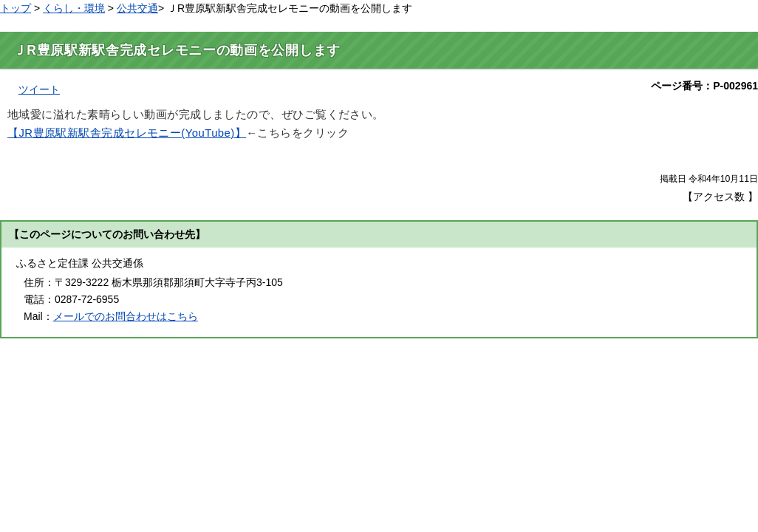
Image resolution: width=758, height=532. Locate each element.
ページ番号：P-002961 (704, 86)
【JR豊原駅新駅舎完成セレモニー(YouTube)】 (127, 133)
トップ (16, 8)
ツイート (39, 89)
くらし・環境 (74, 8)
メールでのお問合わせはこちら (126, 316)
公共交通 (137, 8)
